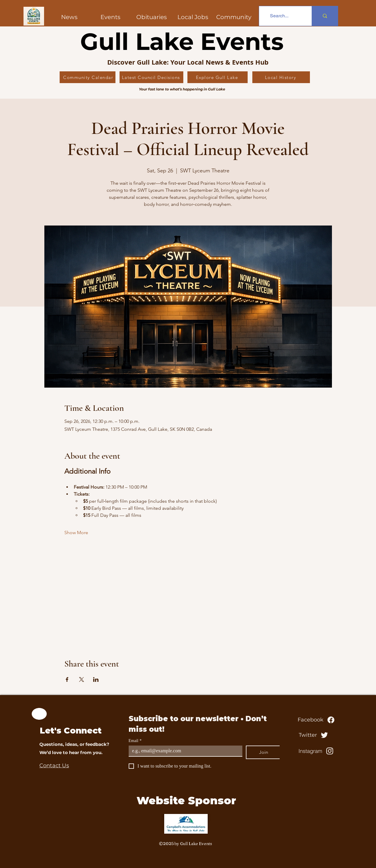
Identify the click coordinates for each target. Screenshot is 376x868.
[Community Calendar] (88, 77)
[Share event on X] (82, 679)
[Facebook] (317, 720)
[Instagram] (317, 751)
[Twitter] (314, 735)
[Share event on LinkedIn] (96, 679)
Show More (76, 533)
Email (135, 741)
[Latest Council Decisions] (151, 77)
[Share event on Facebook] (67, 679)
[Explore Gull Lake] (218, 77)
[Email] (184, 751)
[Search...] (279, 16)
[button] (234, 17)
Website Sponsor (186, 800)
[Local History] (281, 77)
